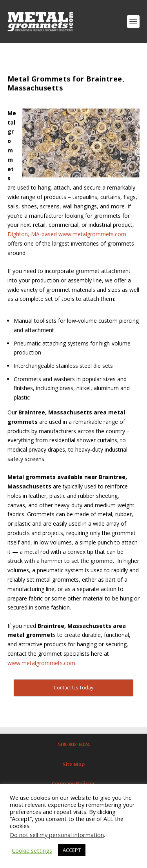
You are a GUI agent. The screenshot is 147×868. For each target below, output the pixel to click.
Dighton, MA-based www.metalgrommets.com (67, 234)
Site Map (74, 764)
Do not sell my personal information (57, 835)
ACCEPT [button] (72, 850)
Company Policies (73, 783)
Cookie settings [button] (32, 850)
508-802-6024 (74, 744)
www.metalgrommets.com (41, 663)
